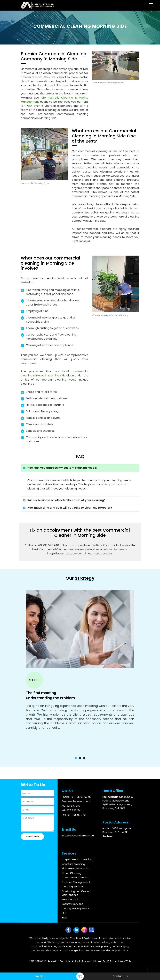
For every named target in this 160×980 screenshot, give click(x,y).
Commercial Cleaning (75, 877)
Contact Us (120, 976)
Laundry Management (75, 908)
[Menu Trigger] (151, 5)
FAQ (64, 913)
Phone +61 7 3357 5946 (76, 797)
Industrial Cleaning (73, 864)
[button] (76, 758)
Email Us (40, 976)
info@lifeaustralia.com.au (78, 836)
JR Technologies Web (119, 961)
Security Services (72, 904)
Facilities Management (76, 882)
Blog (64, 918)
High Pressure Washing (76, 868)
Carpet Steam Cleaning (77, 859)
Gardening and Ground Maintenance (76, 893)
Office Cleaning (71, 873)
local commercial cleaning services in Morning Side (54, 373)
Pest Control (70, 899)
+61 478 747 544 (72, 810)
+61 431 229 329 (71, 806)
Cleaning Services (73, 886)
